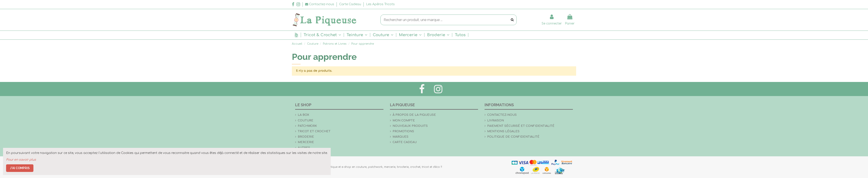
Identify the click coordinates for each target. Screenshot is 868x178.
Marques (400, 137)
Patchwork (307, 126)
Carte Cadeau (351, 4)
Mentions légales (503, 131)
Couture (306, 120)
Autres (304, 148)
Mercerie (306, 142)
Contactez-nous (502, 115)
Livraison (496, 120)
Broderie (306, 137)
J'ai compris (20, 168)
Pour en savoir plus (21, 160)
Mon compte (404, 120)
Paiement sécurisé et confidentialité (521, 126)
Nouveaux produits (410, 126)
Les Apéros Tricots (380, 4)
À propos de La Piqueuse (414, 115)
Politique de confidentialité (513, 137)
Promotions (403, 131)
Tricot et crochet (314, 131)
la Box (303, 115)
